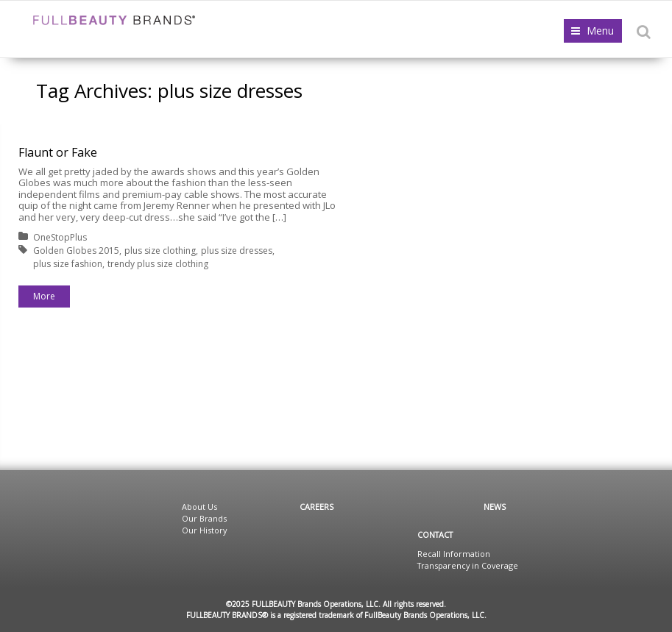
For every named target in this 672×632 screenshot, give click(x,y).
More (44, 296)
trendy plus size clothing (158, 264)
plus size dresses (237, 251)
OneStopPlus (60, 237)
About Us (199, 507)
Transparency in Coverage (468, 565)
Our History (204, 530)
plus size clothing (160, 251)
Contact (435, 535)
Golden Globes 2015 (76, 251)
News (495, 507)
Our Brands (204, 518)
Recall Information (454, 554)
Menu (600, 31)
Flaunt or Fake (58, 152)
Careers (316, 507)
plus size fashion (68, 264)
